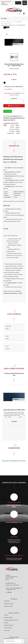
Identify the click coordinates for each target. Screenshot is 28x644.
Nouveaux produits (9, 604)
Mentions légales (8, 617)
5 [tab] (14, 431)
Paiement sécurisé (9, 625)
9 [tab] (23, 431)
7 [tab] (19, 431)
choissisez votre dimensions (14, 86)
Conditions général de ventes (11, 620)
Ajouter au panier (14, 106)
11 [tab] (14, 433)
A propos (6, 623)
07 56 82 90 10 (4, 4)
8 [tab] (21, 431)
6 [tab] (16, 431)
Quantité (14, 98)
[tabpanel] (14, 405)
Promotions (7, 601)
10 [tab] (12, 433)
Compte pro (18, 3)
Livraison (6, 615)
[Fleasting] (14, 10)
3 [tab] (10, 431)
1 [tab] (5, 431)
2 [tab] (7, 431)
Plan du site (7, 630)
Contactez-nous (8, 628)
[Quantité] (14, 101)
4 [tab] (12, 431)
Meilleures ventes (8, 606)
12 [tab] (16, 433)
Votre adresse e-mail (9, 639)
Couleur (14, 79)
